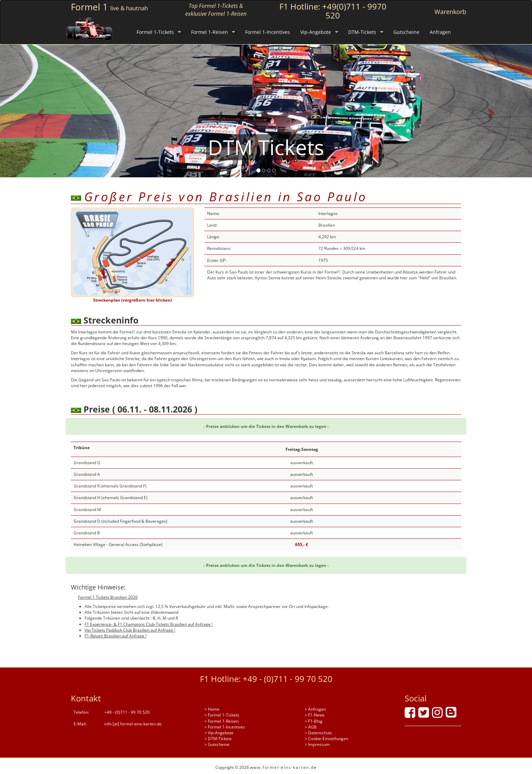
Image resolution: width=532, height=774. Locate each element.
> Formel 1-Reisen (221, 721)
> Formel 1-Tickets (222, 715)
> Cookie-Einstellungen (326, 739)
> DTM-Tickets (218, 739)
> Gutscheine (217, 744)
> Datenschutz (318, 733)
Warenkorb (450, 12)
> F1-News (315, 715)
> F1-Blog (314, 721)
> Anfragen (315, 709)
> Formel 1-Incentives (225, 727)
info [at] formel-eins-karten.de (133, 724)
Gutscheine (406, 32)
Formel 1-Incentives (268, 32)
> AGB (311, 727)
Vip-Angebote (316, 32)
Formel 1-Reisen (210, 32)
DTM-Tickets (362, 32)
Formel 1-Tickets (155, 32)
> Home (212, 709)
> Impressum (317, 744)
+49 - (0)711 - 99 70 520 (288, 679)
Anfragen (440, 32)
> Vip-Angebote (219, 733)
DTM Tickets (266, 147)
